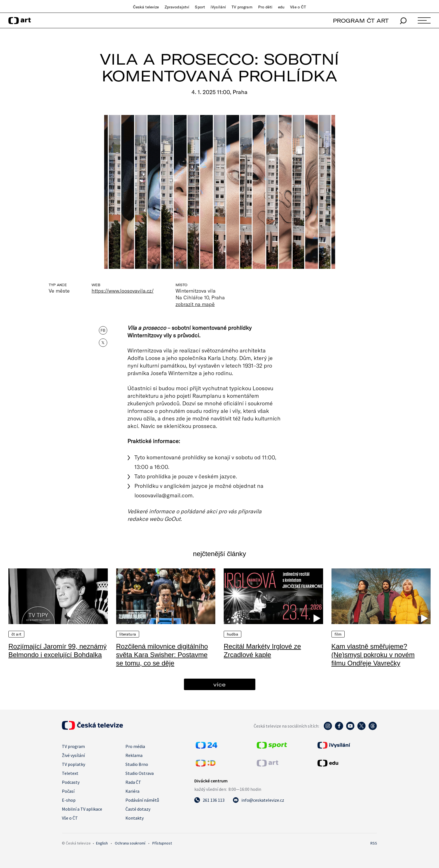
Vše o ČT (298, 7)
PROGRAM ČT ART (361, 21)
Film (338, 634)
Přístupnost (162, 843)
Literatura (128, 634)
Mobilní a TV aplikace (82, 809)
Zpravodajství (177, 7)
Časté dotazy (138, 809)
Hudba (233, 634)
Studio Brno (137, 764)
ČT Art (16, 634)
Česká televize (146, 7)
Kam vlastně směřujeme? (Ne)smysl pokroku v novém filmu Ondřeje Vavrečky (373, 655)
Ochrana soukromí (130, 843)
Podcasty (71, 782)
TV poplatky (73, 764)
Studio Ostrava (140, 773)
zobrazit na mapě (195, 304)
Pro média (135, 746)
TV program (242, 7)
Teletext (70, 773)
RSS (374, 843)
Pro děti (265, 7)
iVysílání (218, 7)
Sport (200, 7)
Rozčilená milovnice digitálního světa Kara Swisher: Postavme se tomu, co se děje (162, 655)
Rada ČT (133, 782)
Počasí (68, 791)
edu (281, 7)
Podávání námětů (142, 800)
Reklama (134, 755)
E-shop (69, 800)
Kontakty (135, 818)
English (102, 843)
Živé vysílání (73, 755)
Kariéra (132, 791)
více (219, 684)
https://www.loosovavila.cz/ (123, 291)
